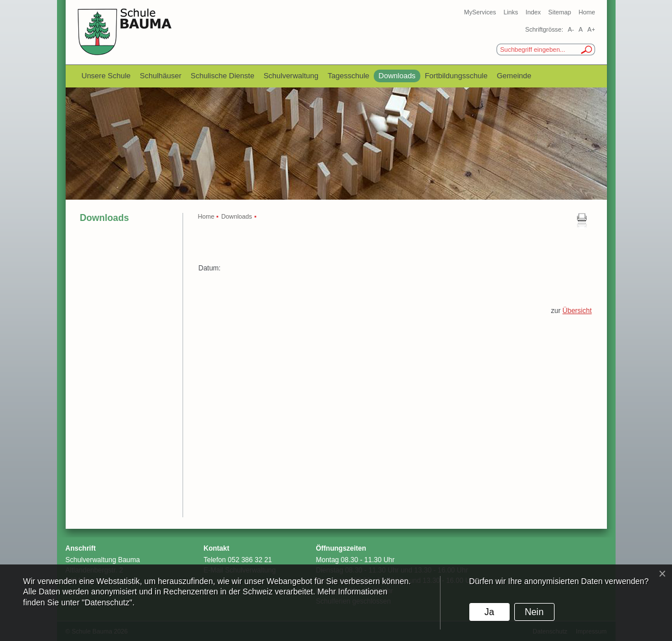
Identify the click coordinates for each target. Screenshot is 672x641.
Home (587, 12)
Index (533, 12)
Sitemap (560, 12)
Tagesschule (348, 76)
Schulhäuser (161, 76)
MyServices (480, 12)
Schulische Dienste (223, 76)
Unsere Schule (106, 76)
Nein (534, 612)
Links (510, 12)
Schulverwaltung (291, 76)
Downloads (397, 76)
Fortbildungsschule (456, 76)
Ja (489, 612)
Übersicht (577, 311)
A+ (591, 29)
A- (571, 29)
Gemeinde (514, 76)
